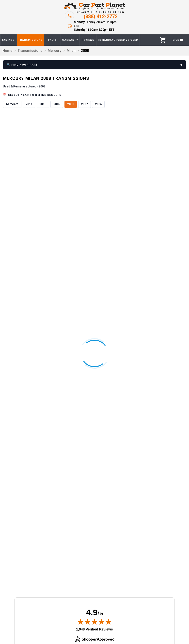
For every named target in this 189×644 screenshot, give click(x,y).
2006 (98, 104)
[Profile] (178, 40)
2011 (29, 104)
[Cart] (163, 40)
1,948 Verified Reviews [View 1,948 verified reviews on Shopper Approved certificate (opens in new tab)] (94, 629)
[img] (94, 622)
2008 (71, 104)
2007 (84, 104)
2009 (57, 104)
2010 (43, 104)
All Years (12, 104)
